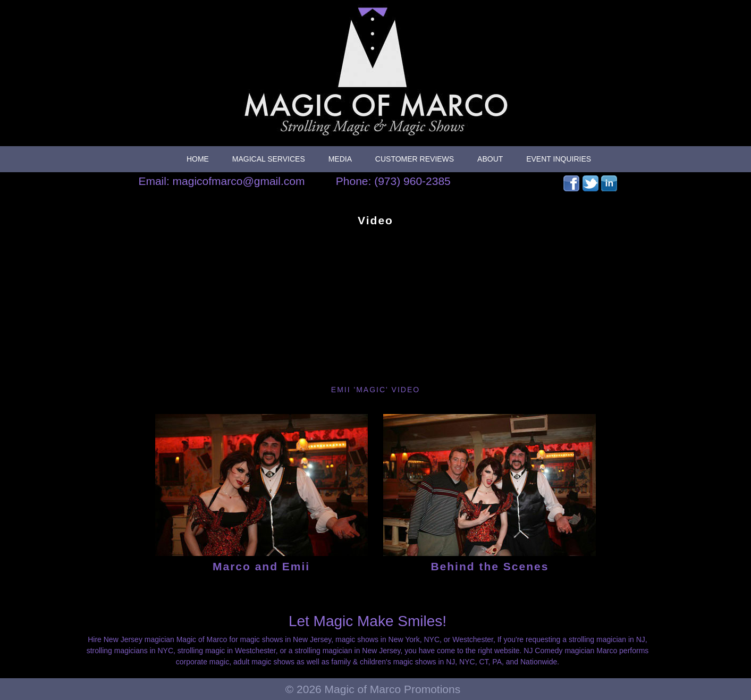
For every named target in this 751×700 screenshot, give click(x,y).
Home (198, 159)
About (490, 159)
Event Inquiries (559, 159)
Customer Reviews (415, 159)
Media (340, 159)
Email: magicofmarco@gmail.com (221, 181)
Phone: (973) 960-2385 (393, 181)
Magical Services (269, 159)
